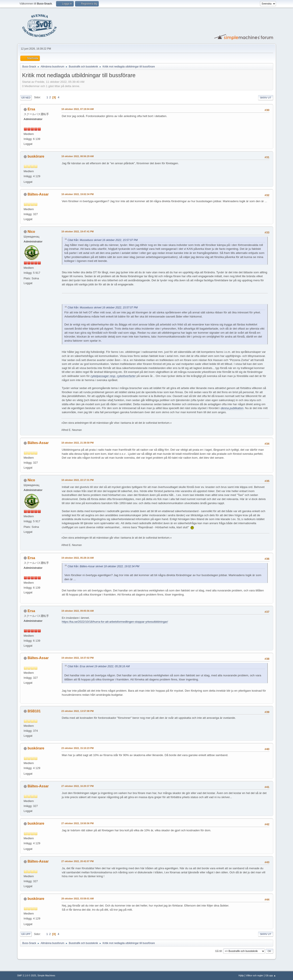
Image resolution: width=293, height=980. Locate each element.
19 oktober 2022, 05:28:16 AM (78, 558)
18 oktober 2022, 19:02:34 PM (78, 194)
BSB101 (34, 711)
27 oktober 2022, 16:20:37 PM (78, 786)
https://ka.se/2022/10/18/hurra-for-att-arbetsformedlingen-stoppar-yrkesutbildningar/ (115, 622)
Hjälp (241, 975)
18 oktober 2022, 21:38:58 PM (78, 443)
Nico (31, 232)
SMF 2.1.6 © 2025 (27, 975)
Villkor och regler (255, 975)
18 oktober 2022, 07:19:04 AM (78, 109)
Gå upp (26, 934)
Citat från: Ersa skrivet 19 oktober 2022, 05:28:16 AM (99, 666)
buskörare (36, 156)
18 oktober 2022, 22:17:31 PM (78, 480)
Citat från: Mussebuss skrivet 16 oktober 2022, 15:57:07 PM (103, 240)
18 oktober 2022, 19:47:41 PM (78, 231)
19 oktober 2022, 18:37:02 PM (78, 658)
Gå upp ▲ (270, 975)
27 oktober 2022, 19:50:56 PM (78, 823)
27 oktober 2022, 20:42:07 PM (78, 861)
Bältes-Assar (38, 194)
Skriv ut (266, 98)
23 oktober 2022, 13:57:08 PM (78, 711)
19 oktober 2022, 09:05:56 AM (78, 611)
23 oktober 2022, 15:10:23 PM (78, 748)
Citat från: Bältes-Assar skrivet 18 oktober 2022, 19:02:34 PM (104, 566)
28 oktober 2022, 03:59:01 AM (78, 899)
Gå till (219, 951)
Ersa (31, 109)
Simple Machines (46, 975)
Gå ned (26, 98)
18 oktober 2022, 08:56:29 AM (78, 156)
